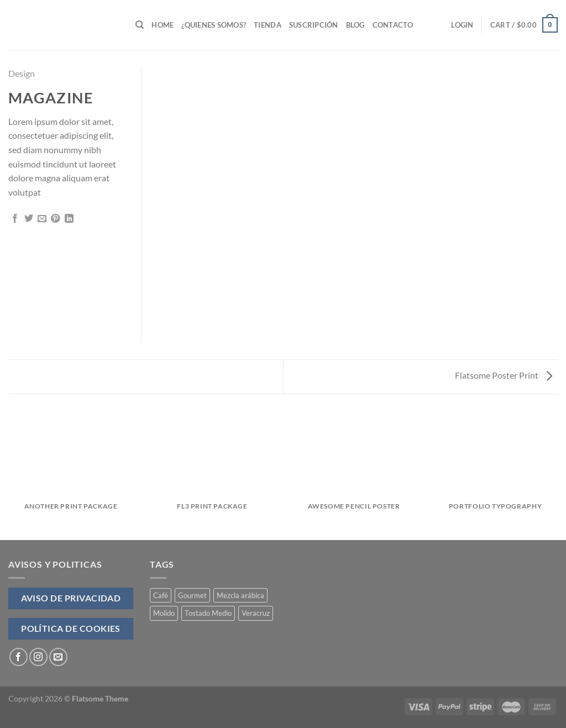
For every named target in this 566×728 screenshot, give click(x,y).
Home (163, 25)
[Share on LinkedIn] (69, 219)
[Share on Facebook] (15, 219)
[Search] (140, 25)
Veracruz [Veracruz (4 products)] (256, 613)
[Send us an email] (58, 657)
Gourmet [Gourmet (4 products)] (192, 595)
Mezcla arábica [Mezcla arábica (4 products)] (240, 595)
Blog (355, 25)
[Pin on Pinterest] (55, 219)
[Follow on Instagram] (38, 657)
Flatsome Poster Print (504, 375)
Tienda (268, 25)
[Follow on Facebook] (19, 657)
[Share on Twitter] (29, 219)
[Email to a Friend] (42, 219)
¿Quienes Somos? (214, 25)
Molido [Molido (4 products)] (164, 613)
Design (22, 73)
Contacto (393, 25)
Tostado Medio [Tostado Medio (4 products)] (208, 613)
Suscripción (314, 25)
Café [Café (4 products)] (161, 595)
